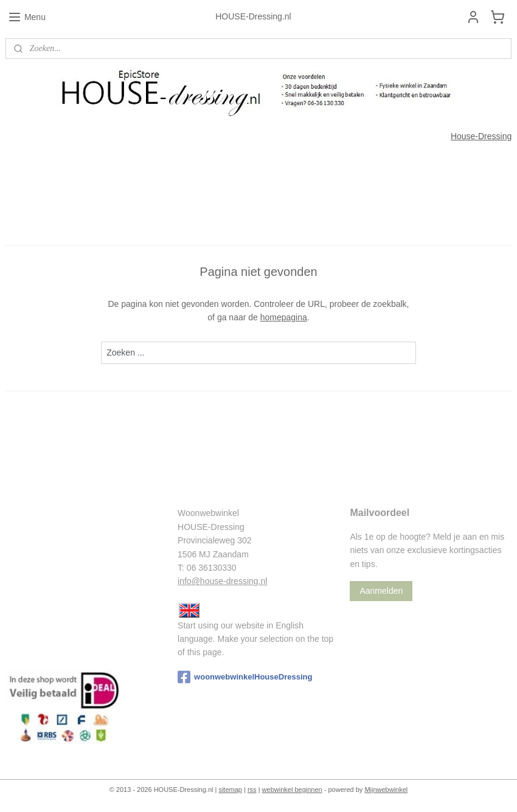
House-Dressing (481, 136)
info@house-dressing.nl (222, 581)
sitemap (230, 790)
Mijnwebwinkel (386, 790)
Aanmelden (381, 591)
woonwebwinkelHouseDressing (245, 677)
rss (252, 790)
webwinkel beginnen (292, 790)
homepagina (284, 317)
